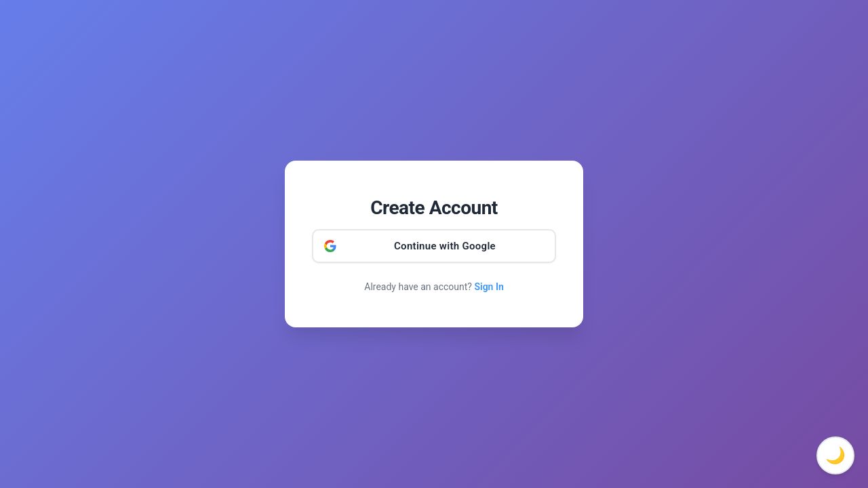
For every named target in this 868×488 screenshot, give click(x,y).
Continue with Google (445, 246)
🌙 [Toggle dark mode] (835, 455)
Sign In (489, 287)
